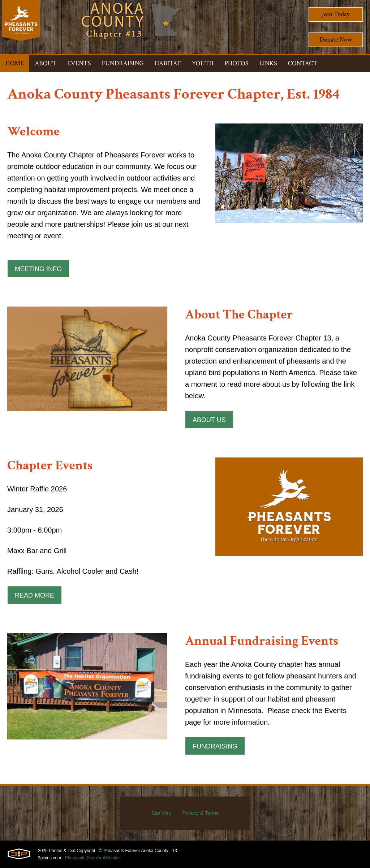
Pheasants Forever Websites (93, 858)
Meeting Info (38, 269)
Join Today (336, 14)
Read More (35, 595)
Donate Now (336, 40)
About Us (209, 420)
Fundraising (215, 746)
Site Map (161, 813)
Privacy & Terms (200, 813)
